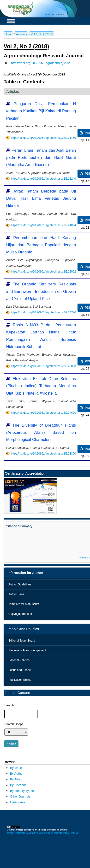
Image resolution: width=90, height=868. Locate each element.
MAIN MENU (11, 21)
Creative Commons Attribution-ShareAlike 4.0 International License (43, 833)
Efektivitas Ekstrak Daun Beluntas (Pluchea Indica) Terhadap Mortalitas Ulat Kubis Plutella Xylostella (41, 386)
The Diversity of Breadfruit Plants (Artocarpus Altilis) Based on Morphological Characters (41, 432)
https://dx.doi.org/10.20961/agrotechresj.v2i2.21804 (44, 225)
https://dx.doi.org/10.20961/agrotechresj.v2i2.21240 (44, 179)
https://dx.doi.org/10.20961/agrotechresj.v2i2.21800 (44, 454)
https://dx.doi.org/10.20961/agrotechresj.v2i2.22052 (44, 272)
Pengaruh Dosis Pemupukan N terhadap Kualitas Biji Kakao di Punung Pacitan (41, 111)
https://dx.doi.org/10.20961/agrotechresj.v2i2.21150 (44, 138)
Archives (21, 34)
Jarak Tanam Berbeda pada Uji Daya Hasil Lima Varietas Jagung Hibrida (41, 198)
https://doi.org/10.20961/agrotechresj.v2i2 (40, 63)
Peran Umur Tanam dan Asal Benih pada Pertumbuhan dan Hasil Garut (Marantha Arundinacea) (41, 158)
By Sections (18, 785)
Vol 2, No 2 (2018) (42, 34)
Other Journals (20, 796)
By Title (15, 779)
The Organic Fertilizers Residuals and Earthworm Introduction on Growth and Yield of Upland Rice (41, 291)
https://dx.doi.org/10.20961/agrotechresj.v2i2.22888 (44, 366)
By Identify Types (22, 791)
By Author (17, 774)
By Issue (16, 768)
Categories (18, 802)
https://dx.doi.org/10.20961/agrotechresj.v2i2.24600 (44, 413)
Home (9, 34)
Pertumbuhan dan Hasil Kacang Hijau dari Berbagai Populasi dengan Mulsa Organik (41, 245)
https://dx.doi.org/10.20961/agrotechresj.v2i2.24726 (44, 312)
